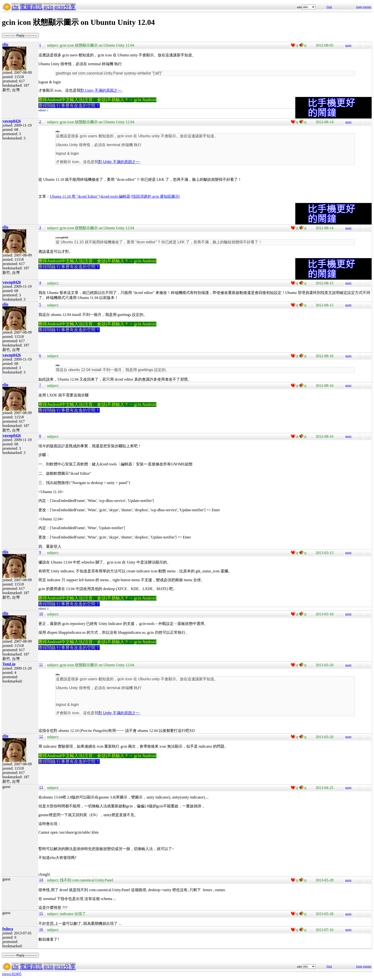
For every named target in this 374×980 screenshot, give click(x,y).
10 (41, 614)
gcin (48, 7)
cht (15, 7)
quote (348, 45)
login (359, 7)
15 (41, 913)
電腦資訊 (31, 7)
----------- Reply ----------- (20, 35)
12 (41, 736)
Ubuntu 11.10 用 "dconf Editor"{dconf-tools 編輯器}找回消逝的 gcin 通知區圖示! (115, 196)
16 (41, 929)
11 (41, 664)
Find (329, 7)
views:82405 (12, 974)
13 (41, 787)
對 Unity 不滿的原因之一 (101, 90)
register (367, 7)
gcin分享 (65, 7)
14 (41, 880)
